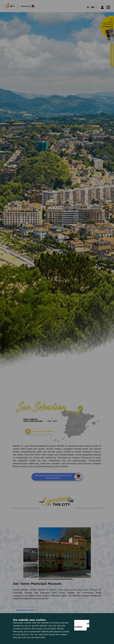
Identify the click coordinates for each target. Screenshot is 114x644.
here (43, 637)
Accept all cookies (82, 625)
